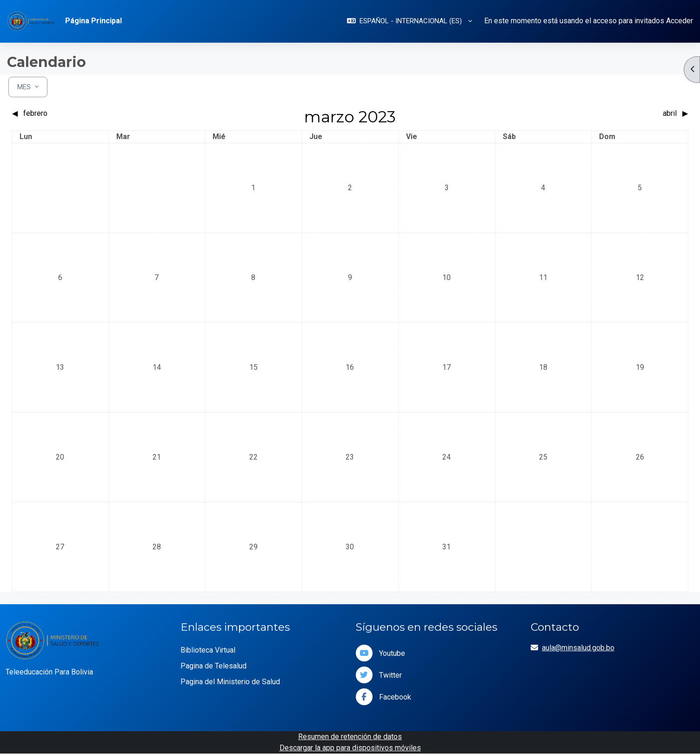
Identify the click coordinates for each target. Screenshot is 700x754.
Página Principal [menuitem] (93, 21)
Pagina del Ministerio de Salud (230, 682)
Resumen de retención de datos (350, 737)
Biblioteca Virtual (208, 650)
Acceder (680, 21)
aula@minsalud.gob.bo (578, 648)
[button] (410, 21)
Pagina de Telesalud (213, 666)
